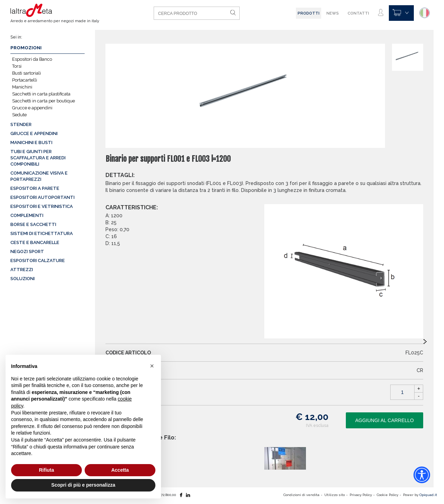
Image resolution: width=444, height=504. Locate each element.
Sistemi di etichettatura (42, 233)
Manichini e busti (31, 142)
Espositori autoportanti (42, 197)
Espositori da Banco (32, 59)
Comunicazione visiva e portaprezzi (39, 176)
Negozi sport (27, 251)
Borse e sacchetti (33, 224)
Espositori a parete (35, 188)
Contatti (358, 13)
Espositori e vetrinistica (42, 206)
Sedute (19, 115)
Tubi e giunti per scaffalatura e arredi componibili (38, 158)
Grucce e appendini (32, 108)
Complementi (27, 215)
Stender (21, 124)
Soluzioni (23, 279)
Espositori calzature (38, 261)
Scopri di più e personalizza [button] (83, 485)
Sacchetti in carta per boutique (44, 101)
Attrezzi (22, 270)
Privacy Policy (361, 495)
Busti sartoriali (27, 73)
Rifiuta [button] (46, 470)
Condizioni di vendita (301, 495)
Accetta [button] (120, 470)
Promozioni (26, 48)
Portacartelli (25, 80)
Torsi (17, 66)
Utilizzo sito (335, 495)
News (333, 13)
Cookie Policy (387, 495)
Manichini (22, 87)
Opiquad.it (428, 495)
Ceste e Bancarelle (35, 242)
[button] (152, 366)
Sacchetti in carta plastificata (41, 94)
